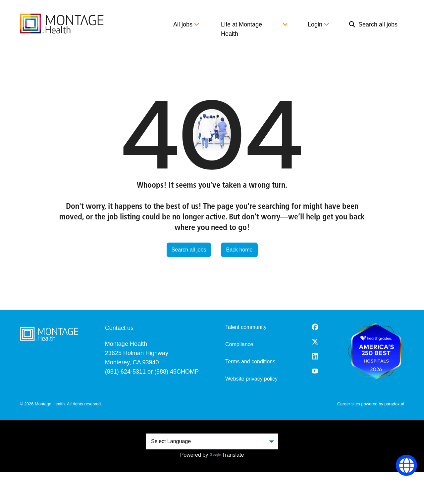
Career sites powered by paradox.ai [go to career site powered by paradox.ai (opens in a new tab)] (371, 404)
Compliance (239, 344)
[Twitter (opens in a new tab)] (315, 342)
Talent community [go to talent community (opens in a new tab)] (246, 327)
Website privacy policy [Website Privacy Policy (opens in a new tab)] (251, 379)
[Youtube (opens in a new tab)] (315, 371)
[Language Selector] (407, 465)
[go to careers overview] (62, 23)
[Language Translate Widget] (212, 441)
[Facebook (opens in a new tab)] (315, 327)
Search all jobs (373, 24)
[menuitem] (373, 29)
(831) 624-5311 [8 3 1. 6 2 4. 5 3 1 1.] (125, 372)
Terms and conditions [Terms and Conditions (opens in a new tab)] (250, 362)
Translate (227, 455)
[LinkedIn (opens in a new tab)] (315, 356)
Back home (239, 250)
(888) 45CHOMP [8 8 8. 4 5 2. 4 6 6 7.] (177, 372)
